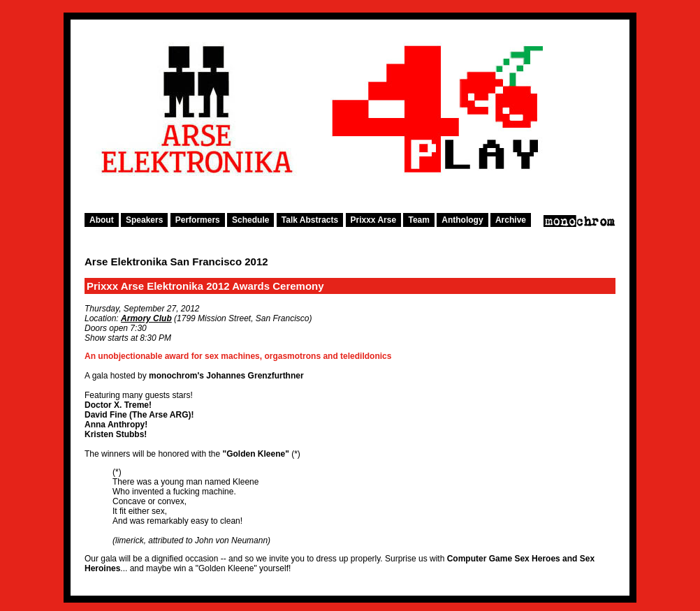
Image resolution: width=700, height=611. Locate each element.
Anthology (462, 220)
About (102, 220)
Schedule (250, 220)
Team (418, 220)
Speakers (144, 220)
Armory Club (146, 318)
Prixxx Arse (374, 220)
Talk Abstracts (310, 220)
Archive (511, 220)
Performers (198, 220)
